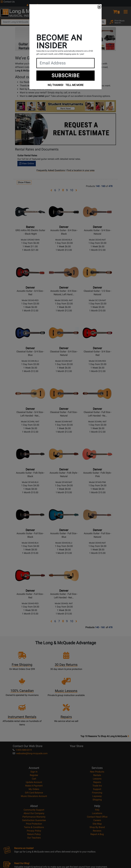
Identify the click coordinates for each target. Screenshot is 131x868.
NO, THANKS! (56, 85)
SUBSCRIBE (66, 75)
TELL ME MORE (74, 85)
